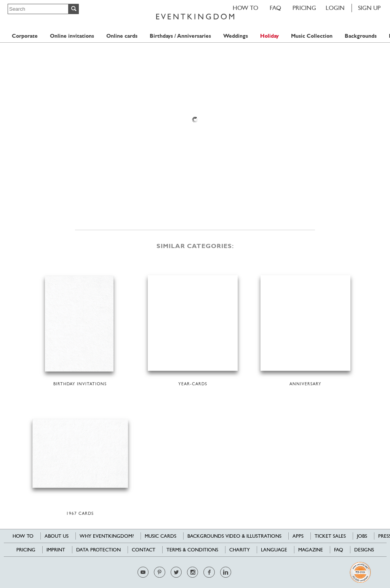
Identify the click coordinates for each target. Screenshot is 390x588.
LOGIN (335, 8)
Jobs (362, 536)
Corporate (25, 36)
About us (57, 536)
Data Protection (98, 550)
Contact (144, 550)
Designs (364, 550)
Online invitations (72, 36)
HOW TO (245, 8)
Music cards (161, 536)
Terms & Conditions (192, 550)
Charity (240, 550)
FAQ (275, 8)
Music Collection (312, 36)
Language (274, 550)
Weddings (236, 36)
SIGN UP (369, 8)
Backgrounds (361, 36)
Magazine (311, 550)
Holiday (269, 36)
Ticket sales (330, 536)
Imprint (56, 550)
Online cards (122, 36)
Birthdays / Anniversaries (180, 36)
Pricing (304, 8)
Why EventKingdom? (107, 536)
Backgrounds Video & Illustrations (234, 536)
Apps (298, 536)
